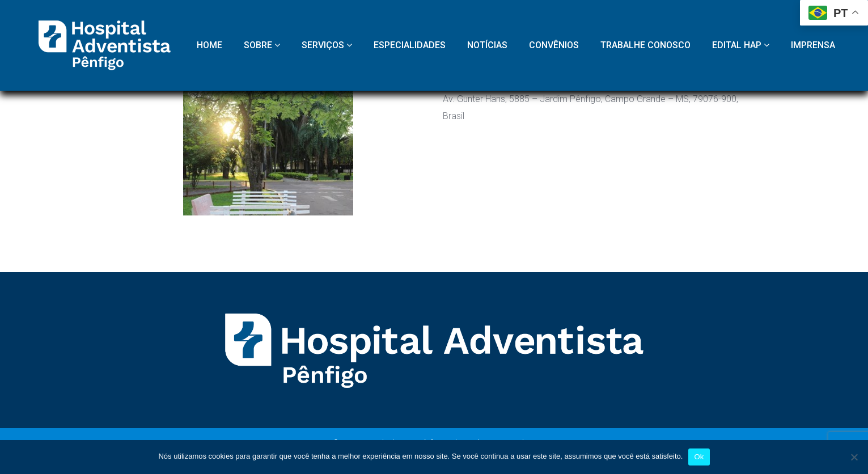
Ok (699, 457)
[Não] (854, 457)
